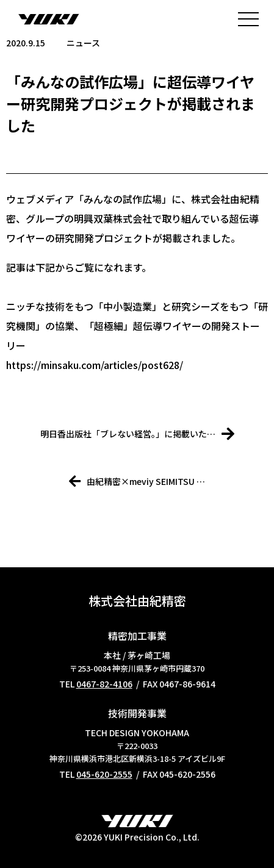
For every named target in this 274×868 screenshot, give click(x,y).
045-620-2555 (104, 774)
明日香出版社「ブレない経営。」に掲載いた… (137, 434)
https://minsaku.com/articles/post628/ (95, 365)
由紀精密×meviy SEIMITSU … (137, 481)
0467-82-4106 (104, 684)
